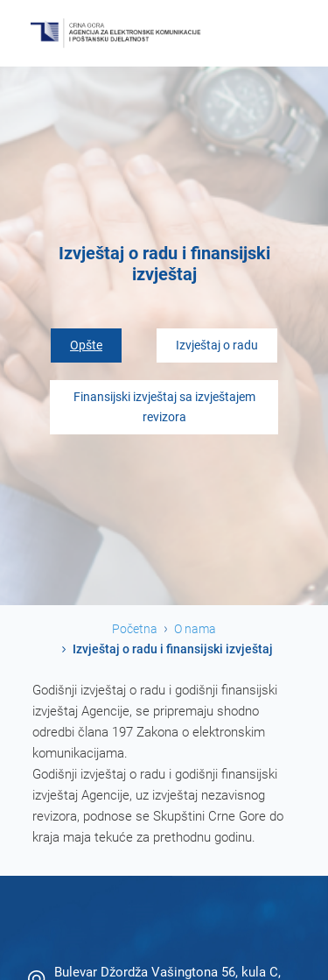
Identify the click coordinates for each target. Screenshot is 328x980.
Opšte (86, 345)
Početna (135, 629)
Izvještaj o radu (217, 345)
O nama (195, 629)
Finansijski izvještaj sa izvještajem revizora (164, 407)
